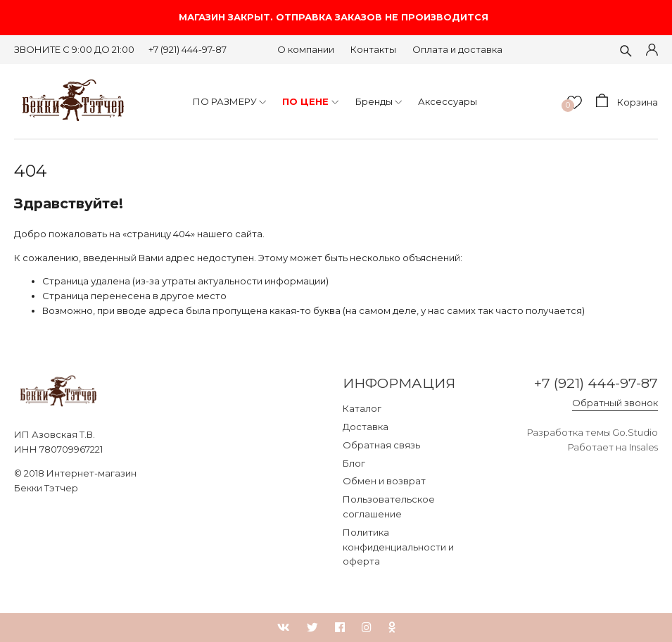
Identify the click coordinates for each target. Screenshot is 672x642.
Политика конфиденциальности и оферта (398, 547)
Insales (644, 447)
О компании (306, 49)
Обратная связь (381, 445)
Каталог (362, 408)
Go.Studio (635, 432)
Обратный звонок (615, 403)
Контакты (373, 49)
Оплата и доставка (457, 49)
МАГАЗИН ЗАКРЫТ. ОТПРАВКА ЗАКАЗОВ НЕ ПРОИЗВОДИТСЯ (336, 17)
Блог (354, 463)
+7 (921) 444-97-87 (188, 49)
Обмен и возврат (384, 481)
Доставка (366, 427)
